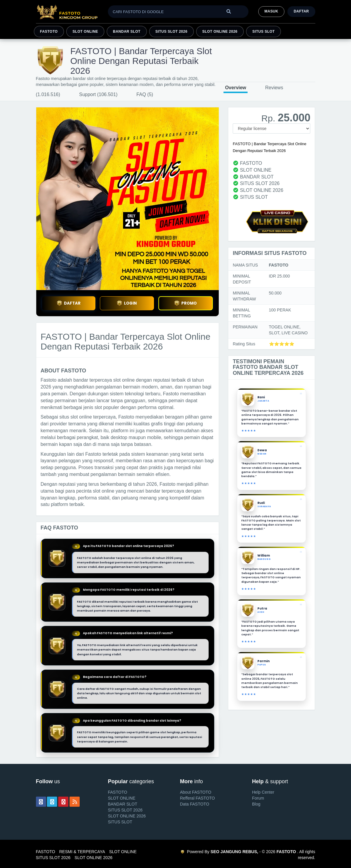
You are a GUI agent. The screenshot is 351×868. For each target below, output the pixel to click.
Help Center (263, 792)
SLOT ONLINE (85, 32)
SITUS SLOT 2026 (171, 32)
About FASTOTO (196, 792)
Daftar (301, 11)
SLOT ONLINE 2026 (220, 32)
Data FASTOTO (195, 804)
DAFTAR (69, 303)
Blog (256, 804)
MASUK (271, 11)
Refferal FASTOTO (198, 798)
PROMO (185, 303)
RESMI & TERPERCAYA (82, 852)
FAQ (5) (145, 94)
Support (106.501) (98, 94)
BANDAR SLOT (127, 32)
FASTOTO (49, 32)
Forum (258, 798)
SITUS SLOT (263, 32)
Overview (236, 88)
